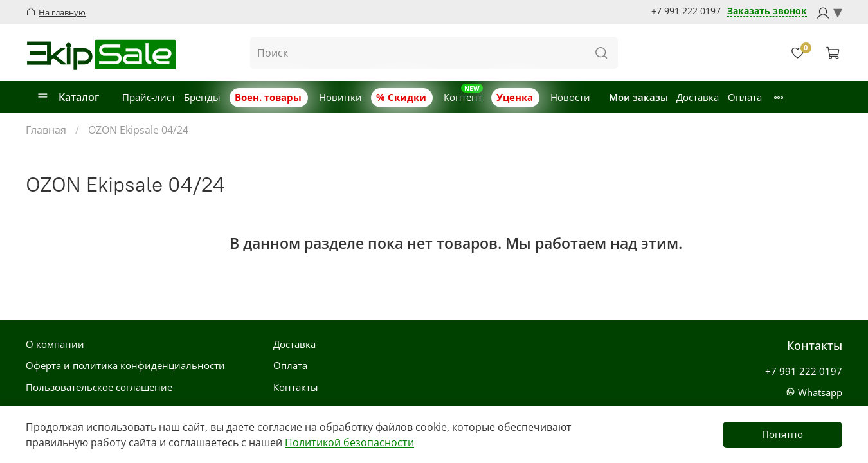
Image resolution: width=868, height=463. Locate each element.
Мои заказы (638, 97)
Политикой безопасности (349, 442)
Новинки (340, 97)
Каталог (68, 97)
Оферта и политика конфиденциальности (125, 365)
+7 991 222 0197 (686, 11)
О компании (55, 344)
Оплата (745, 97)
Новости (570, 97)
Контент (463, 97)
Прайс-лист (149, 97)
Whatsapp (814, 392)
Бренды (202, 97)
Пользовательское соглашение (99, 387)
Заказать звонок (767, 11)
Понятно (782, 434)
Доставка (698, 97)
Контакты (296, 387)
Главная (46, 130)
